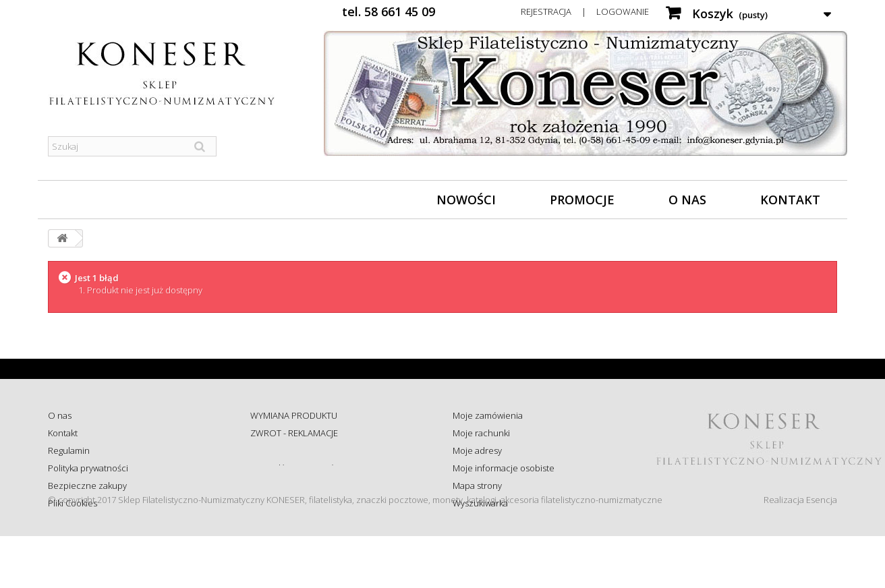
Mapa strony (477, 486)
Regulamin (69, 450)
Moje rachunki (481, 433)
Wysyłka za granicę (287, 503)
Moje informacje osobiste (504, 468)
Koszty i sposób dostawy (298, 486)
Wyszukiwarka (480, 503)
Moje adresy (477, 450)
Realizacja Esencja (800, 552)
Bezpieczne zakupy (87, 486)
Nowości (466, 200)
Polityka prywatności (88, 468)
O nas (687, 200)
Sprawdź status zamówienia (305, 468)
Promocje (582, 200)
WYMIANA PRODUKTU (294, 415)
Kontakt (790, 200)
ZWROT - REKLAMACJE (294, 433)
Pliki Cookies (73, 503)
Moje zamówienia (488, 415)
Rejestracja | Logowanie (585, 11)
